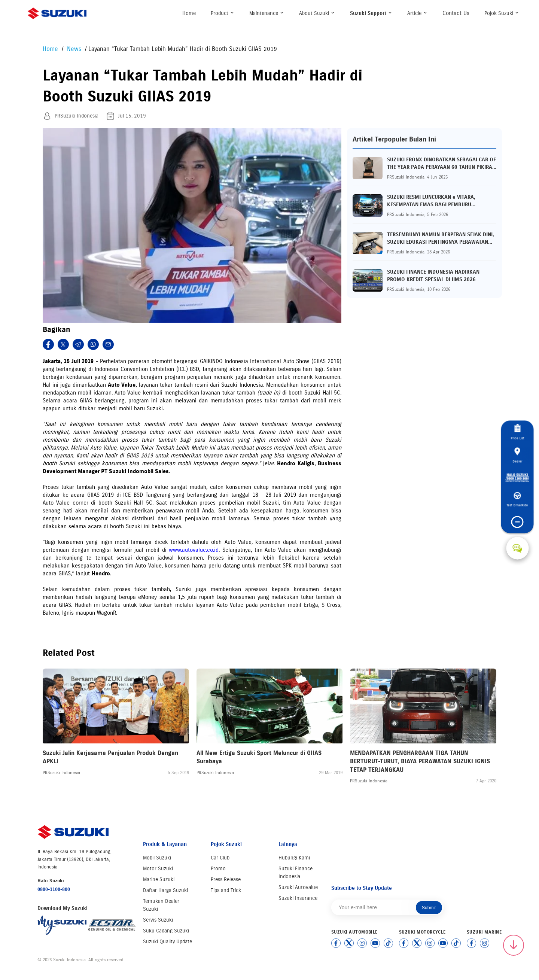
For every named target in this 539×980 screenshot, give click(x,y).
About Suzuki (317, 13)
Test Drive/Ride (517, 500)
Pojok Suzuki (502, 13)
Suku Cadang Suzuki (166, 931)
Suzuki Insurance (298, 898)
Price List (517, 432)
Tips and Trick (226, 890)
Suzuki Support (371, 13)
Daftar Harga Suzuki (165, 890)
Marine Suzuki (159, 879)
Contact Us (456, 13)
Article (417, 13)
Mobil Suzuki (157, 858)
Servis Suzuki (158, 920)
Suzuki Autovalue (298, 887)
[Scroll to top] (514, 945)
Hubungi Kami (294, 858)
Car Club (220, 858)
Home (189, 13)
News (75, 49)
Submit (429, 908)
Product (223, 13)
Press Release (226, 879)
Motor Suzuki (158, 869)
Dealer (517, 455)
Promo (218, 869)
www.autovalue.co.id (194, 550)
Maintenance (267, 13)
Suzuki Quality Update (168, 942)
